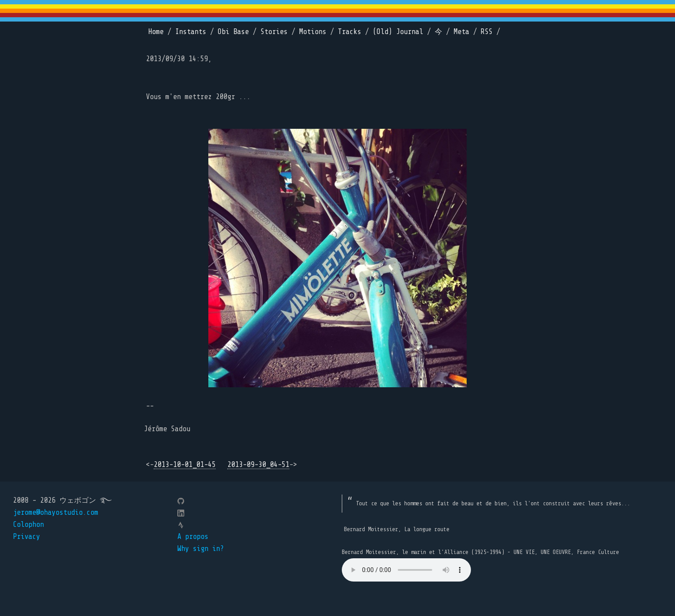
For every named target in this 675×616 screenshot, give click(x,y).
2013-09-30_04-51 (258, 465)
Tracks (350, 32)
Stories (274, 32)
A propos (193, 537)
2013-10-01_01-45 (185, 465)
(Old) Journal (398, 32)
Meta (461, 32)
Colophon (28, 524)
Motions (313, 32)
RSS (487, 32)
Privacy (26, 537)
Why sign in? (201, 549)
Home (156, 32)
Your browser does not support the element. (406, 570)
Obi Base (233, 32)
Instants (191, 32)
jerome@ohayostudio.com (56, 512)
